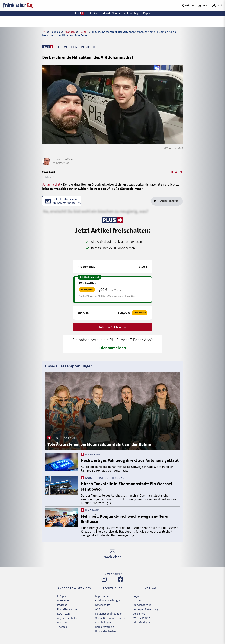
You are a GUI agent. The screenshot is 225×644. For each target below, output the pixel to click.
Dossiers (62, 622)
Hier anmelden (113, 348)
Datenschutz (103, 605)
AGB (98, 609)
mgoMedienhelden (68, 618)
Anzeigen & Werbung (146, 609)
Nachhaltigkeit (104, 622)
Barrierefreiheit (104, 627)
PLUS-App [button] (92, 13)
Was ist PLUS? (142, 618)
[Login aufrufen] (217, 5)
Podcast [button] (105, 13)
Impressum (102, 596)
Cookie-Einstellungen (108, 600)
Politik (83, 32)
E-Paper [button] (145, 13)
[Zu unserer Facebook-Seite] (120, 579)
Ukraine (50, 177)
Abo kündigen (142, 622)
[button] (79, 13)
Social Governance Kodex (110, 618)
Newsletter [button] (118, 13)
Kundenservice (142, 605)
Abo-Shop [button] (133, 13)
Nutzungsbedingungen (109, 614)
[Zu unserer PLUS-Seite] (48, 47)
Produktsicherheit (106, 631)
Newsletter (63, 600)
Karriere (138, 600)
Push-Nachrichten (68, 609)
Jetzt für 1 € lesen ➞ (113, 327)
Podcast (62, 605)
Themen (62, 627)
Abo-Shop (139, 614)
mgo (136, 596)
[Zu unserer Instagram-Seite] (104, 579)
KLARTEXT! (64, 614)
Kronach (70, 32)
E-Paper (62, 596)
